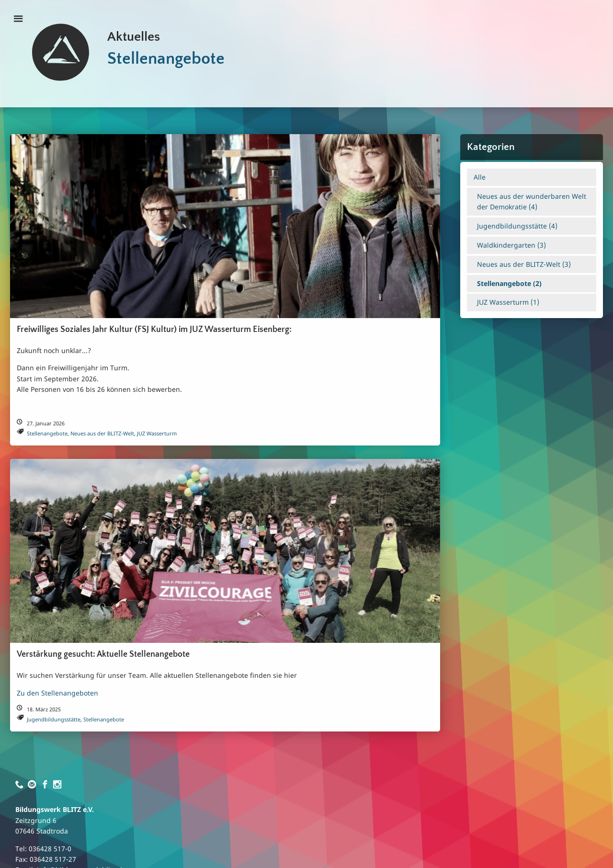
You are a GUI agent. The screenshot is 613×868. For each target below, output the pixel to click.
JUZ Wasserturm (157, 433)
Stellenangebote (47, 433)
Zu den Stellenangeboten (57, 693)
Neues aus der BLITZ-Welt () (524, 264)
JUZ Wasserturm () (508, 302)
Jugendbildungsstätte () (517, 226)
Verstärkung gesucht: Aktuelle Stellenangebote (103, 654)
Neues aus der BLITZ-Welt (102, 433)
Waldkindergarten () (511, 245)
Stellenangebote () (509, 283)
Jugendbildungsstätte (54, 719)
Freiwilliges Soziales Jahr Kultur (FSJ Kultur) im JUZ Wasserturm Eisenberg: (154, 330)
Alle (480, 177)
